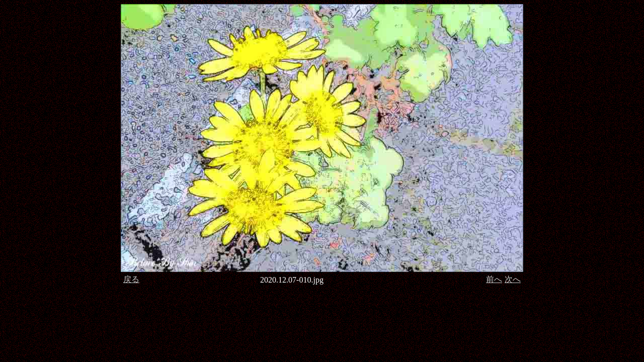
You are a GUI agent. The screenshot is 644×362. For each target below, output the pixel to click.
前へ (494, 279)
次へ (513, 279)
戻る (131, 279)
